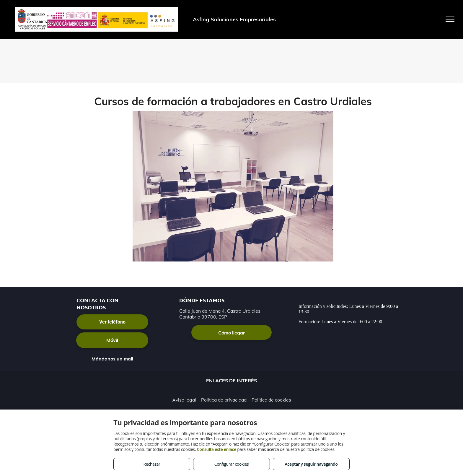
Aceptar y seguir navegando (311, 464)
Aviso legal (184, 400)
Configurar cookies (232, 464)
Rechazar (152, 464)
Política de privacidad (224, 400)
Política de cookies (271, 400)
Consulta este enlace (217, 449)
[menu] (450, 19)
